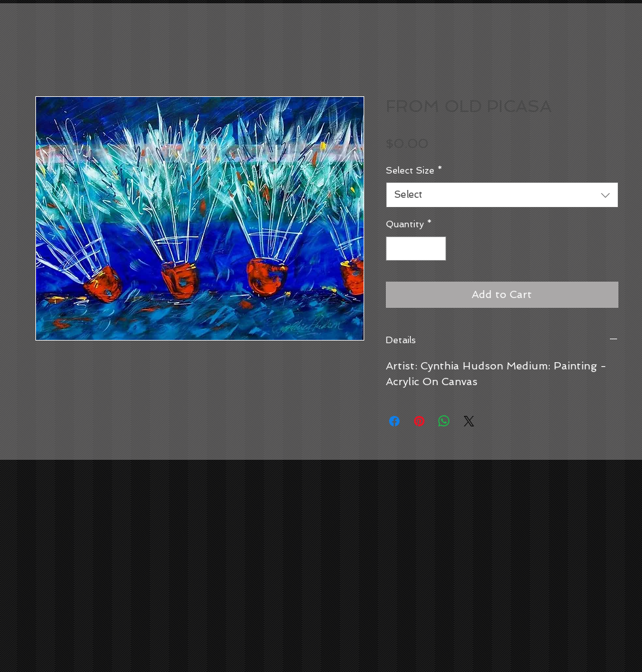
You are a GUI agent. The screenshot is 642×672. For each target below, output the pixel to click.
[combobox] (502, 195)
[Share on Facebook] (394, 421)
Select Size (414, 170)
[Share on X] (469, 421)
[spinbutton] (416, 249)
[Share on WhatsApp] (444, 421)
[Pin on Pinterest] (419, 421)
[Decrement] (396, 249)
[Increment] (436, 249)
